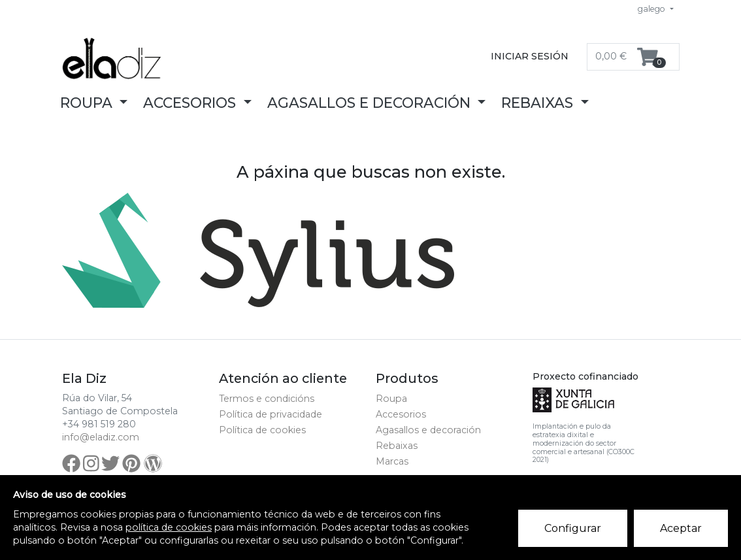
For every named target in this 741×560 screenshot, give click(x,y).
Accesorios (401, 414)
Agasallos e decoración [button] (371, 103)
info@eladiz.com (101, 437)
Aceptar (681, 528)
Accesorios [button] (191, 103)
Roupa (391, 399)
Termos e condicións (267, 399)
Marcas (392, 461)
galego (652, 9)
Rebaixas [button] (539, 103)
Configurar (573, 528)
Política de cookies (262, 430)
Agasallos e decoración (428, 430)
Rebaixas (397, 446)
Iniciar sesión (530, 56)
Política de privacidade (271, 414)
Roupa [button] (88, 103)
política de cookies (169, 527)
